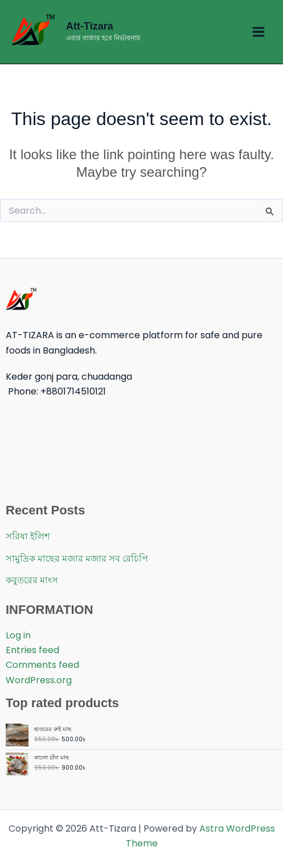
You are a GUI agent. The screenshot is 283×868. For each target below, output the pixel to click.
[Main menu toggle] (259, 32)
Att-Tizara (90, 26)
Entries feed (32, 650)
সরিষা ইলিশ (28, 536)
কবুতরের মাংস (32, 580)
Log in (18, 635)
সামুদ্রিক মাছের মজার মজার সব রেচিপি (77, 558)
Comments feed (42, 665)
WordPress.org (39, 680)
